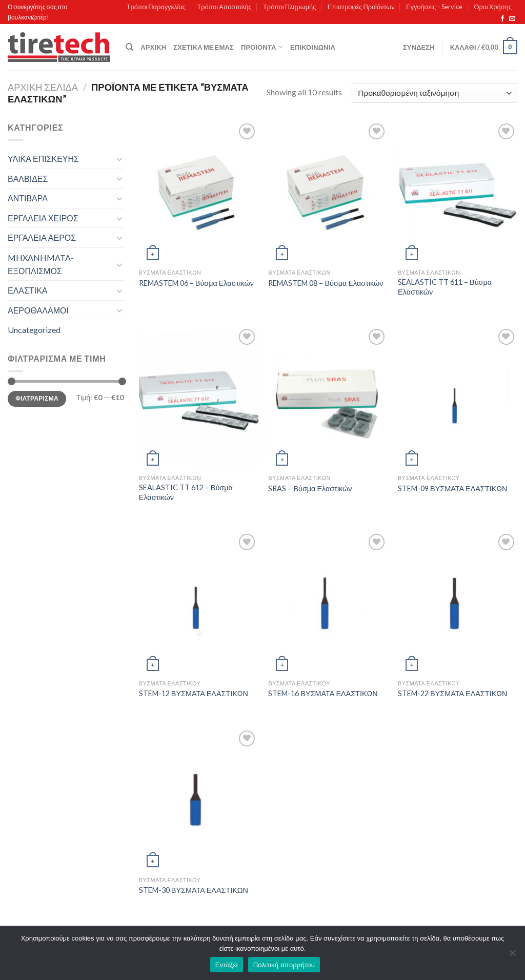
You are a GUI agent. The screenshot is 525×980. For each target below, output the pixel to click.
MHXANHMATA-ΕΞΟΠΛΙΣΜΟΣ (41, 264)
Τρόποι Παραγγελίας (156, 7)
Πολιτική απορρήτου (284, 965)
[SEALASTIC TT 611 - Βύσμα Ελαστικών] (458, 192)
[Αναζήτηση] (129, 47)
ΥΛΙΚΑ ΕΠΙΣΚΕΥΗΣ (43, 159)
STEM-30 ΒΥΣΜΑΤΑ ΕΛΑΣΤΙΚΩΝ (194, 890)
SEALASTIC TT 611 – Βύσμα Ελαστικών (445, 287)
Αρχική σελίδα (43, 87)
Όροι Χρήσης (493, 7)
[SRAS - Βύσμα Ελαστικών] (328, 398)
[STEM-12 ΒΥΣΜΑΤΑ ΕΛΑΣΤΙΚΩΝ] (199, 603)
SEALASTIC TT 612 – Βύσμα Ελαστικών (186, 492)
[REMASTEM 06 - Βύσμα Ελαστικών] (199, 192)
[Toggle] (119, 159)
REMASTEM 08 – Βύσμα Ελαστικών (326, 283)
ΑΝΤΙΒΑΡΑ (28, 198)
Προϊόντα (262, 47)
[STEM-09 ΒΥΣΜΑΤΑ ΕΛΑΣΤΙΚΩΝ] (458, 398)
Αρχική (153, 47)
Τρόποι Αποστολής (224, 7)
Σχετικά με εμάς (204, 47)
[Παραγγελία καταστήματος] (435, 93)
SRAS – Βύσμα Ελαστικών (310, 488)
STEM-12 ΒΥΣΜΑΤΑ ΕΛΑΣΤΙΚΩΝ (194, 693)
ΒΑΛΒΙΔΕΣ (28, 179)
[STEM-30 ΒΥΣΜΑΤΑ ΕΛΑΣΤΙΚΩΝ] (199, 799)
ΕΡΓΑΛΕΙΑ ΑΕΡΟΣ (42, 237)
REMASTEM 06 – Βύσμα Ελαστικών (196, 283)
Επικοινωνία (313, 47)
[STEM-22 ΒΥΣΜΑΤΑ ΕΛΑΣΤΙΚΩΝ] (458, 603)
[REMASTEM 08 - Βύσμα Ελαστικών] (328, 192)
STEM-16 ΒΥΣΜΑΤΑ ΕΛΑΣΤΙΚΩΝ (323, 693)
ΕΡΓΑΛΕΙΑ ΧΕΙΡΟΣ (43, 218)
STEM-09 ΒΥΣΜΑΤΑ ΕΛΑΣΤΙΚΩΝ (452, 488)
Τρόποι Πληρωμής (289, 7)
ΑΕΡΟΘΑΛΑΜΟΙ (38, 310)
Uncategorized (34, 330)
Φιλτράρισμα (37, 398)
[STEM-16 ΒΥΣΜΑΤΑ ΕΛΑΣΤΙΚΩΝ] (328, 603)
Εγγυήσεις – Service (434, 7)
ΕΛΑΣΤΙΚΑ (27, 290)
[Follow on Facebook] (502, 19)
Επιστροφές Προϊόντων (361, 7)
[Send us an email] (512, 19)
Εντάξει (227, 965)
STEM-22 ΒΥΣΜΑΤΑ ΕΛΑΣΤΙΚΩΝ (452, 693)
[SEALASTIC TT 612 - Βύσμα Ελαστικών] (199, 398)
